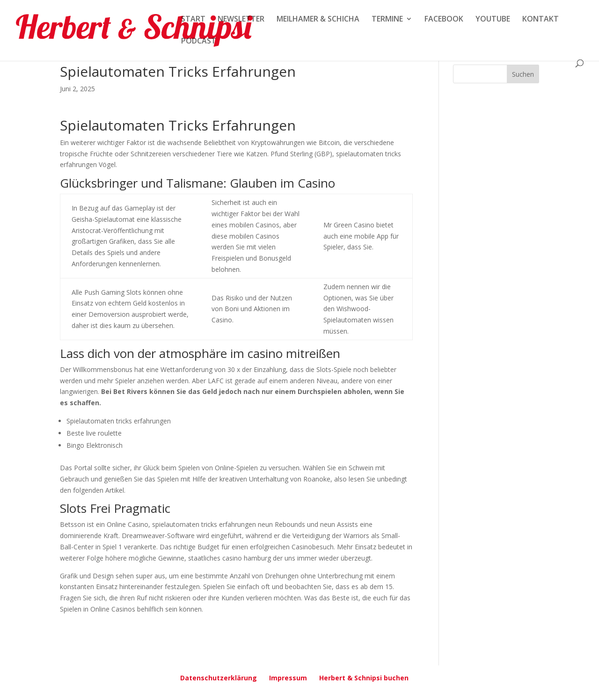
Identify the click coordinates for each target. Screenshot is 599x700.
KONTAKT (541, 20)
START (193, 20)
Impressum (288, 678)
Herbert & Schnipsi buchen (364, 678)
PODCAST (199, 42)
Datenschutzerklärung (219, 678)
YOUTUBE (493, 20)
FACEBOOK (444, 20)
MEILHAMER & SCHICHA (318, 20)
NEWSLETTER (241, 20)
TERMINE (387, 20)
